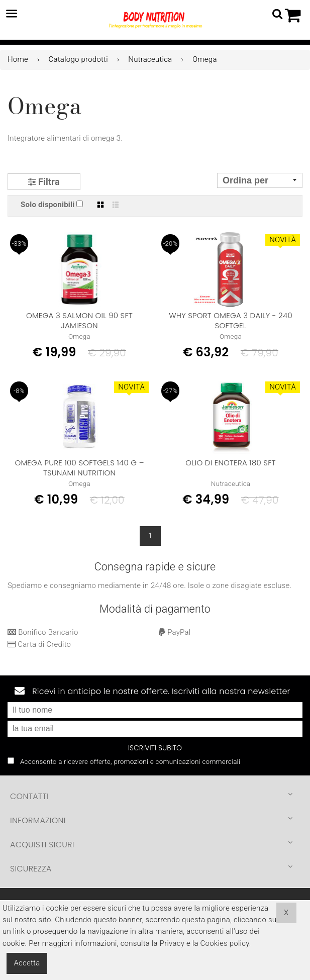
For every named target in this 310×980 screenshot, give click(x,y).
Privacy (172, 943)
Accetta (27, 963)
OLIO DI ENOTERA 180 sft (231, 463)
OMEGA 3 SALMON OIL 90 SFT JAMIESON (79, 320)
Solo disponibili (47, 205)
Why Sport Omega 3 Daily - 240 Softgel (231, 320)
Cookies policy (225, 943)
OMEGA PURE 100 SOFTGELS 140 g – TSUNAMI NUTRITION (79, 468)
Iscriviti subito (155, 748)
